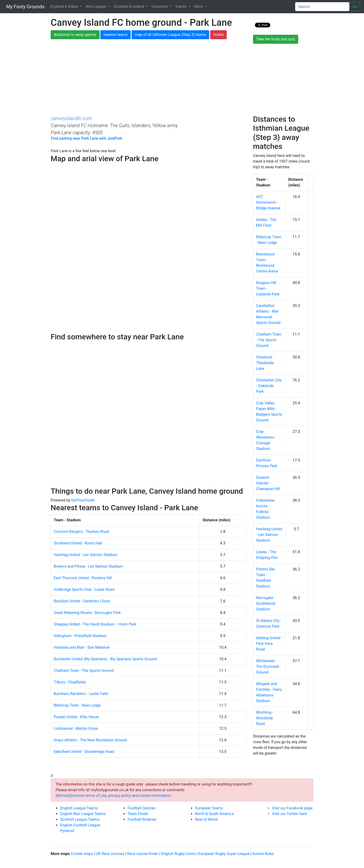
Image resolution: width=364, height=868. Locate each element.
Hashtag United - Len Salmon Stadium (86, 555)
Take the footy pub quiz (276, 39)
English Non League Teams (83, 814)
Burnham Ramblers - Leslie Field (81, 694)
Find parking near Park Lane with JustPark (87, 138)
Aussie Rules (263, 854)
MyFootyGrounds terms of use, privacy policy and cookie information (113, 796)
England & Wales (65, 6)
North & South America (214, 814)
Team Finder (138, 814)
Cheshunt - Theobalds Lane (265, 363)
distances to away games (75, 35)
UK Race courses (110, 854)
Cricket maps (82, 854)
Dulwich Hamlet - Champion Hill (268, 483)
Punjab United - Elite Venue (76, 717)
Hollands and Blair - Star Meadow (82, 647)
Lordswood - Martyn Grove (76, 728)
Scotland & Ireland (129, 6)
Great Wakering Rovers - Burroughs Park (87, 613)
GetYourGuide (83, 500)
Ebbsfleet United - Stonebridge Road (84, 752)
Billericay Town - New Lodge (77, 705)
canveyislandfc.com (71, 118)
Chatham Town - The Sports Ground (84, 671)
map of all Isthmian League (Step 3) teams (170, 35)
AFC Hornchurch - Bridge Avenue (268, 202)
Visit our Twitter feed (289, 814)
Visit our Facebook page (292, 808)
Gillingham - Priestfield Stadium (80, 636)
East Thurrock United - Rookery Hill (83, 578)
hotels (218, 35)
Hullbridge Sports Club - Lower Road (84, 589)
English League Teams (79, 808)
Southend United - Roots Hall (78, 543)
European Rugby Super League (224, 854)
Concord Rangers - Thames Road (81, 532)
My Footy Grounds (24, 7)
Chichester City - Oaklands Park (269, 386)
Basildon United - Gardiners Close (82, 601)
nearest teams (115, 35)
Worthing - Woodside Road (265, 718)
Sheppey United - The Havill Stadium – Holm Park (95, 624)
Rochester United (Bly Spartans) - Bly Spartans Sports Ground (105, 659)
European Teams (209, 808)
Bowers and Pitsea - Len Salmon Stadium (88, 566)
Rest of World (206, 819)
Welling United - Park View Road (269, 644)
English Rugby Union (178, 854)
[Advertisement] (182, 79)
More (199, 6)
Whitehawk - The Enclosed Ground (267, 667)
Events (182, 6)
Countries (160, 6)
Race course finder (143, 854)
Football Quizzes (142, 808)
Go (355, 6)
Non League (96, 6)
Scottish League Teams (80, 819)
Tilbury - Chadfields (70, 682)
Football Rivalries (142, 819)
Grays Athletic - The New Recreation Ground (90, 740)
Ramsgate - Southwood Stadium (266, 603)
